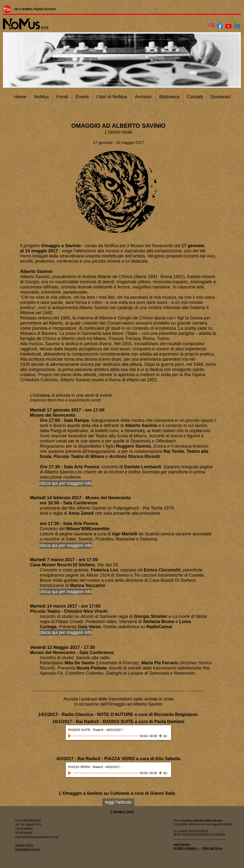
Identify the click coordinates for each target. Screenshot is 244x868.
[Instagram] (211, 26)
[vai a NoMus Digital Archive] (35, 9)
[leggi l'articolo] (118, 802)
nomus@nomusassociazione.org (37, 837)
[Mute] (161, 736)
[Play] (70, 736)
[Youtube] (229, 26)
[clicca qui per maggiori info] (66, 546)
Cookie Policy (24, 845)
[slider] (166, 736)
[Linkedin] (237, 26)
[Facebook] (220, 26)
